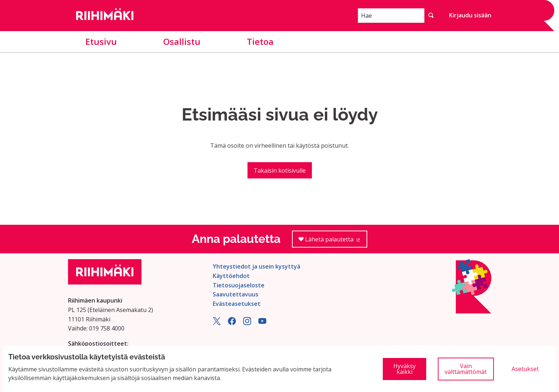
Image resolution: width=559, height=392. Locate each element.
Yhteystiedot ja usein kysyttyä (257, 266)
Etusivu (101, 41)
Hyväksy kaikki (405, 369)
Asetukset (525, 369)
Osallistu (182, 41)
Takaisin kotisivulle (280, 170)
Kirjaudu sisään (470, 15)
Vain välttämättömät (466, 369)
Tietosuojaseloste (239, 285)
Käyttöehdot (231, 276)
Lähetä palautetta (333, 242)
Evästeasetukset (237, 304)
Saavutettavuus (236, 294)
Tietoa (260, 41)
